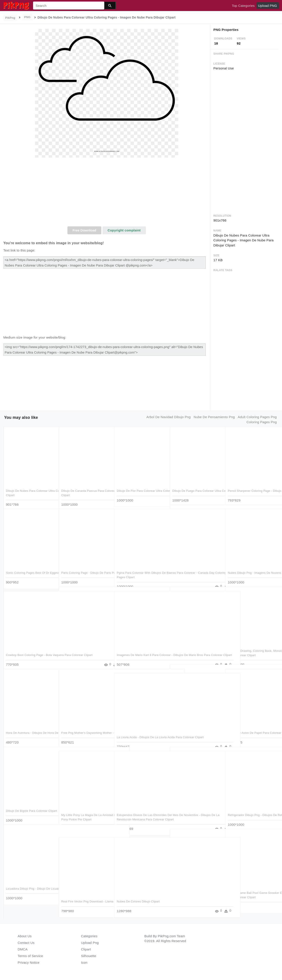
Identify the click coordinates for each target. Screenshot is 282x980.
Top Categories (243, 6)
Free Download (84, 230)
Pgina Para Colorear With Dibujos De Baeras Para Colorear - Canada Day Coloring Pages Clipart (141, 568)
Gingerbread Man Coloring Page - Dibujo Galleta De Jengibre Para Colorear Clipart (195, 564)
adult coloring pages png (257, 417)
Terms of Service (30, 956)
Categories (89, 936)
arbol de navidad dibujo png (168, 417)
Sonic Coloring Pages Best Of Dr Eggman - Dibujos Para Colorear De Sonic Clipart (30, 568)
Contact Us (26, 943)
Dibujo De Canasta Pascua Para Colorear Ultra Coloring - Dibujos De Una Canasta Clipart (85, 486)
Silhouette (89, 956)
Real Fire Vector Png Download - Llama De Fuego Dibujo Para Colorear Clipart (83, 897)
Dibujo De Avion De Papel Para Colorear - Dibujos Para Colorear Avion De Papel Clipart (250, 728)
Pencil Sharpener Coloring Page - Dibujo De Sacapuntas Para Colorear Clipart (252, 486)
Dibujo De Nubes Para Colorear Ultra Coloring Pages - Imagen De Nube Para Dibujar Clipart (30, 486)
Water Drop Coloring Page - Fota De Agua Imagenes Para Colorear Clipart (85, 646)
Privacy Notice (29, 962)
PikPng (10, 18)
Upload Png (90, 943)
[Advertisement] (107, 193)
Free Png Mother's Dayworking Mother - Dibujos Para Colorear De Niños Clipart (84, 728)
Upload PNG (267, 6)
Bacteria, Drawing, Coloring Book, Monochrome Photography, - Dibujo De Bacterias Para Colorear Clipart (251, 646)
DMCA (23, 949)
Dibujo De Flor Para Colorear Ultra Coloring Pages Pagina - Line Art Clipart (139, 486)
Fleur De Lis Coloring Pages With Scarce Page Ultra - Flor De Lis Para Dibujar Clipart (196, 724)
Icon (84, 962)
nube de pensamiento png (214, 417)
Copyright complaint (124, 230)
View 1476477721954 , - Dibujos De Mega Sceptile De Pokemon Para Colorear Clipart (196, 806)
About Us (25, 936)
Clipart (86, 949)
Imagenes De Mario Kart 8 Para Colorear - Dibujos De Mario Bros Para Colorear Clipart (139, 650)
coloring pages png (262, 422)
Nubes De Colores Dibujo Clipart (138, 893)
